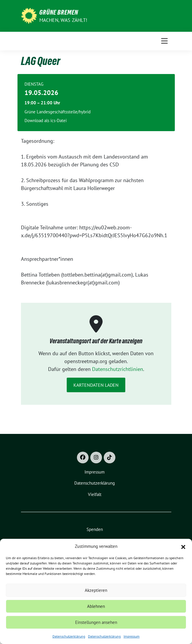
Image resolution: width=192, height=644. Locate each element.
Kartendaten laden (96, 385)
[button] (183, 546)
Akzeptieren (96, 590)
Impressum (132, 636)
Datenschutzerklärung (69, 636)
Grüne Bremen (59, 12)
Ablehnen (96, 606)
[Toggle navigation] (164, 41)
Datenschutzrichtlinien (118, 369)
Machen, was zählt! (63, 20)
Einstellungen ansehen (96, 622)
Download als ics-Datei (46, 120)
